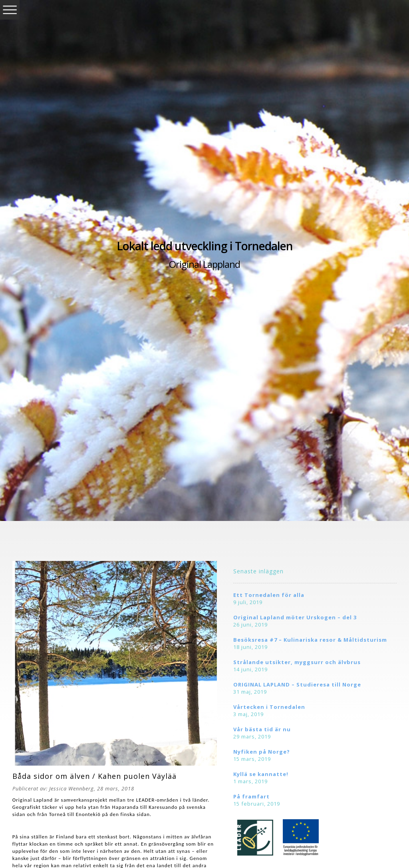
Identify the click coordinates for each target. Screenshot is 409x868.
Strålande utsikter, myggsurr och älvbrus (297, 662)
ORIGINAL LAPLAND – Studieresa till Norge (297, 684)
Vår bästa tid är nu (262, 729)
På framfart (251, 796)
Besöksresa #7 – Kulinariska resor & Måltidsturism (310, 640)
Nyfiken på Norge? (262, 752)
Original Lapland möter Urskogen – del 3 (295, 617)
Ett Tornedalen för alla (269, 595)
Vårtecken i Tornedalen (269, 707)
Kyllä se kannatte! (261, 774)
